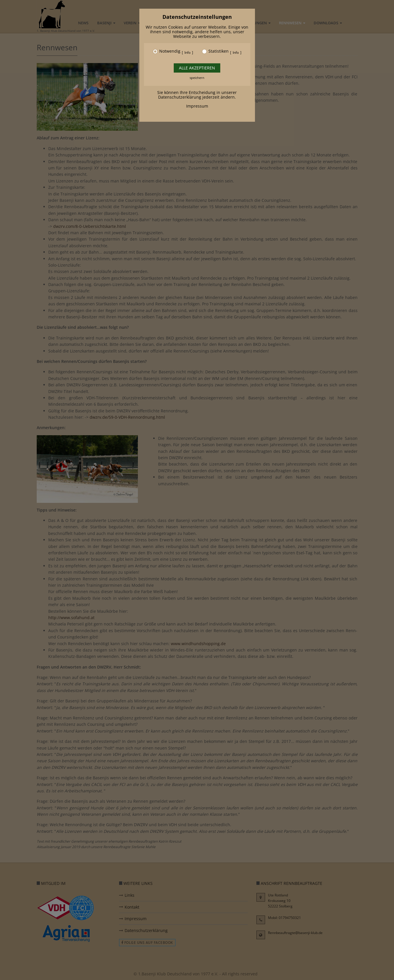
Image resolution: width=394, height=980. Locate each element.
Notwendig (170, 51)
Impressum (197, 106)
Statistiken (219, 51)
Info (187, 53)
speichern (197, 78)
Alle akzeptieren (197, 68)
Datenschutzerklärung (180, 97)
